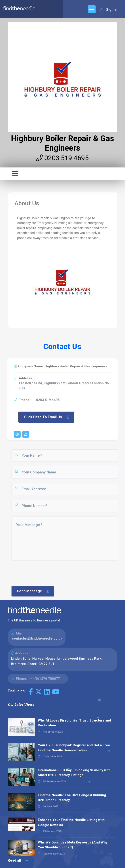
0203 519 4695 (62, 158)
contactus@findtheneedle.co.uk (37, 638)
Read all (18, 860)
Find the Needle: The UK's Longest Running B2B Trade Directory (72, 798)
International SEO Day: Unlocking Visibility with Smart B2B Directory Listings (74, 773)
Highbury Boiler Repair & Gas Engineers (62, 143)
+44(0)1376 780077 (44, 679)
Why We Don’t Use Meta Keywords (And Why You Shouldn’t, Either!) (73, 845)
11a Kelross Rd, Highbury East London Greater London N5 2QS (64, 386)
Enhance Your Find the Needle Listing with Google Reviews (71, 822)
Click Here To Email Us (47, 417)
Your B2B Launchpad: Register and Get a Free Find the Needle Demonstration (74, 748)
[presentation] (44, 573)
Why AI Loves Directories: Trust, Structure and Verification (74, 723)
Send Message (33, 591)
